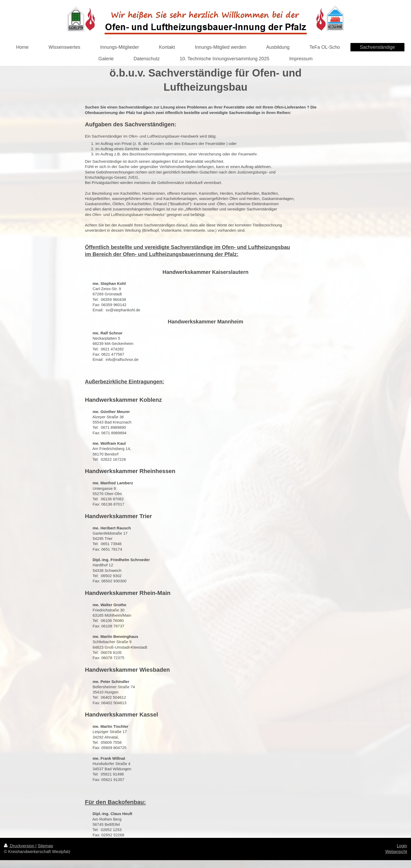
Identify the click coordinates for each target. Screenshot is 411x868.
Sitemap (45, 846)
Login (402, 846)
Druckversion (20, 846)
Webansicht (396, 852)
